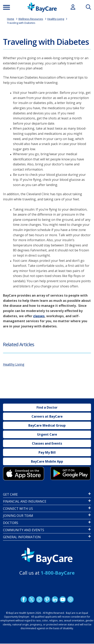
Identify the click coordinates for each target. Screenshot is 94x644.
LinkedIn (55, 599)
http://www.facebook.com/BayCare (24, 599)
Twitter (31, 599)
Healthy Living (56, 19)
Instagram (39, 599)
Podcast (70, 599)
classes (39, 316)
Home (11, 19)
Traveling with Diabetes (21, 23)
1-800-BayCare (58, 573)
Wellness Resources (31, 19)
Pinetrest (47, 599)
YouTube (62, 599)
